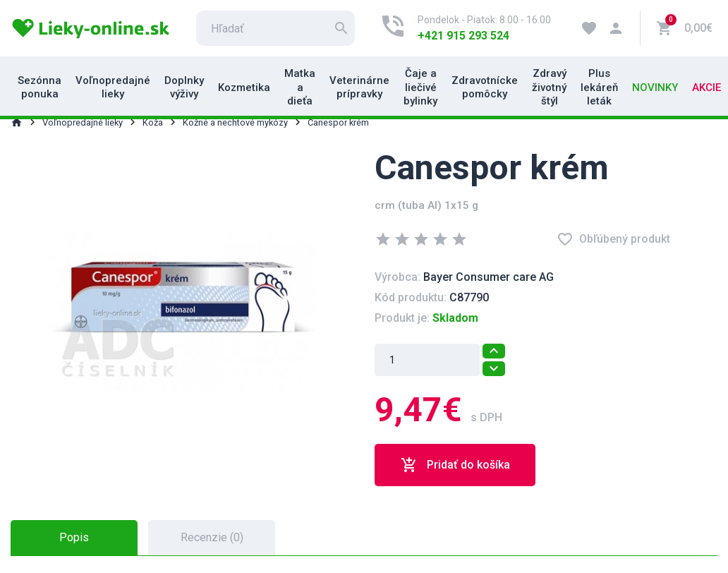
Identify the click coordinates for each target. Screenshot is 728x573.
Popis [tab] (74, 537)
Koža (153, 122)
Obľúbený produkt (613, 239)
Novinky (655, 88)
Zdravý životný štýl (549, 87)
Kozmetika (244, 88)
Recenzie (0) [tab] (212, 537)
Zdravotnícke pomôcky (485, 88)
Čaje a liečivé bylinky (420, 87)
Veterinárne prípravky (359, 88)
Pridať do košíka (455, 465)
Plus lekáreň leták (599, 87)
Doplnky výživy (184, 88)
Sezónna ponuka (40, 88)
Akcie (706, 88)
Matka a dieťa (300, 87)
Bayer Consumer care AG (489, 277)
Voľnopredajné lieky (113, 88)
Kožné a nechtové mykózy (235, 122)
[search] (275, 28)
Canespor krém (338, 122)
